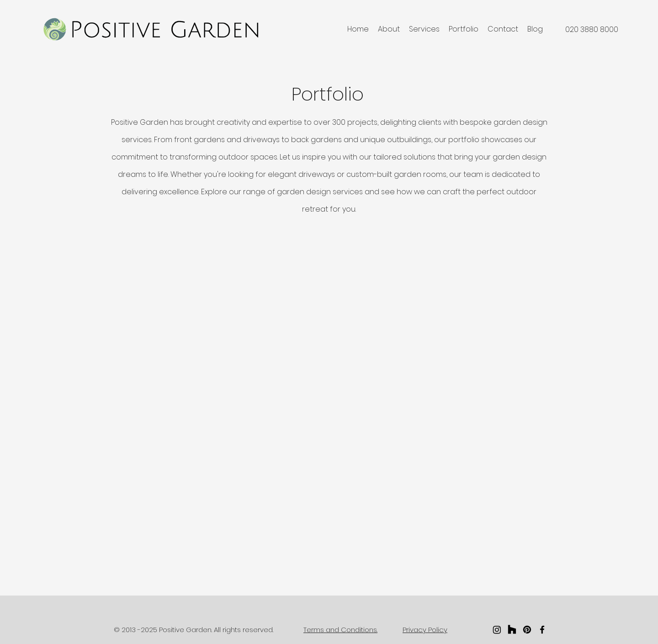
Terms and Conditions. (340, 630)
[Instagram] (497, 630)
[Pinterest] (527, 630)
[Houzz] (512, 630)
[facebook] (542, 630)
